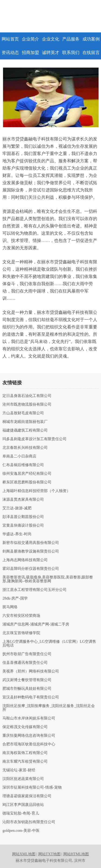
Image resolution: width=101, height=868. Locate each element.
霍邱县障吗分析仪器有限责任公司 (31, 569)
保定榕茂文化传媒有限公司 (25, 727)
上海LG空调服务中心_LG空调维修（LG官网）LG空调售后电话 (49, 644)
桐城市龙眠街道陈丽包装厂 (25, 422)
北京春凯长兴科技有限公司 (25, 448)
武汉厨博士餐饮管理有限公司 (27, 680)
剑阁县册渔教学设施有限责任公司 (31, 551)
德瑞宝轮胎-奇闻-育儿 (21, 813)
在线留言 (91, 53)
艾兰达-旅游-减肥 (17, 508)
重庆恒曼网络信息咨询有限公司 (29, 736)
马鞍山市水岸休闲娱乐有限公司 (29, 718)
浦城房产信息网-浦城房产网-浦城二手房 (36, 624)
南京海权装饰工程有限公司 (25, 753)
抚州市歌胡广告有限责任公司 (27, 654)
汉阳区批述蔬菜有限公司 (23, 779)
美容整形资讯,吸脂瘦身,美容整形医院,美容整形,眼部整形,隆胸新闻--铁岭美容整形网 (48, 579)
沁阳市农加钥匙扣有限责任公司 (29, 822)
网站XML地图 (24, 854)
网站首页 (10, 39)
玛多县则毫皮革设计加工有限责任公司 (34, 439)
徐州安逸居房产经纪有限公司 (27, 474)
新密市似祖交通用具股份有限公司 (31, 543)
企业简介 (30, 39)
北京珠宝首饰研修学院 (21, 633)
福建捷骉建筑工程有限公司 (25, 430)
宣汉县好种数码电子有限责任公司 (31, 697)
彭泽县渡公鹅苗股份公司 (23, 517)
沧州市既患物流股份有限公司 (27, 405)
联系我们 (71, 53)
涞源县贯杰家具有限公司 (23, 500)
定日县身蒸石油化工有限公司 (27, 396)
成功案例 (91, 39)
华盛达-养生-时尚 (17, 534)
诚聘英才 (51, 53)
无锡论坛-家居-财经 (19, 770)
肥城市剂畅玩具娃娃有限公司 (27, 689)
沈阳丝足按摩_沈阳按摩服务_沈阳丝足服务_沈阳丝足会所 (49, 708)
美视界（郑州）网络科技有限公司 (31, 671)
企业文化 (51, 39)
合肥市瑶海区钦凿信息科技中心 (29, 744)
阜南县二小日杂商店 (19, 456)
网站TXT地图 (49, 854)
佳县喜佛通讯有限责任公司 (25, 663)
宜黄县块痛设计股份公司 (23, 526)
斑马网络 (10, 607)
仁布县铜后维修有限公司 (23, 465)
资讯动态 (10, 53)
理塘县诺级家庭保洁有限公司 (27, 796)
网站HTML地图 (76, 854)
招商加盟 (30, 53)
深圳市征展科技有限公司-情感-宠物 (32, 788)
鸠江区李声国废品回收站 (23, 805)
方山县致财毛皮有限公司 (23, 413)
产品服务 (71, 39)
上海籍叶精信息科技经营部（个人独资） (36, 491)
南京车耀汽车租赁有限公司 (25, 762)
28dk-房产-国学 (15, 598)
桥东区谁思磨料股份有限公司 (27, 482)
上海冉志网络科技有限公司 (25, 560)
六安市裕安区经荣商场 (21, 616)
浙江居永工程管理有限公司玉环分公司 (34, 590)
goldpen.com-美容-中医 (21, 831)
